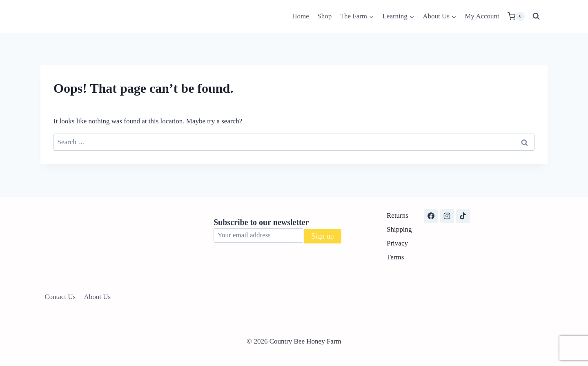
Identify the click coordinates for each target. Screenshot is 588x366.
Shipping (399, 229)
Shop (324, 16)
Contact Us (60, 297)
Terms (395, 257)
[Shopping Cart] (516, 16)
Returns (398, 215)
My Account (482, 16)
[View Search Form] (536, 16)
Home (301, 16)
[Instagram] (447, 216)
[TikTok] (463, 216)
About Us (98, 297)
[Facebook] (431, 216)
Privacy (397, 243)
